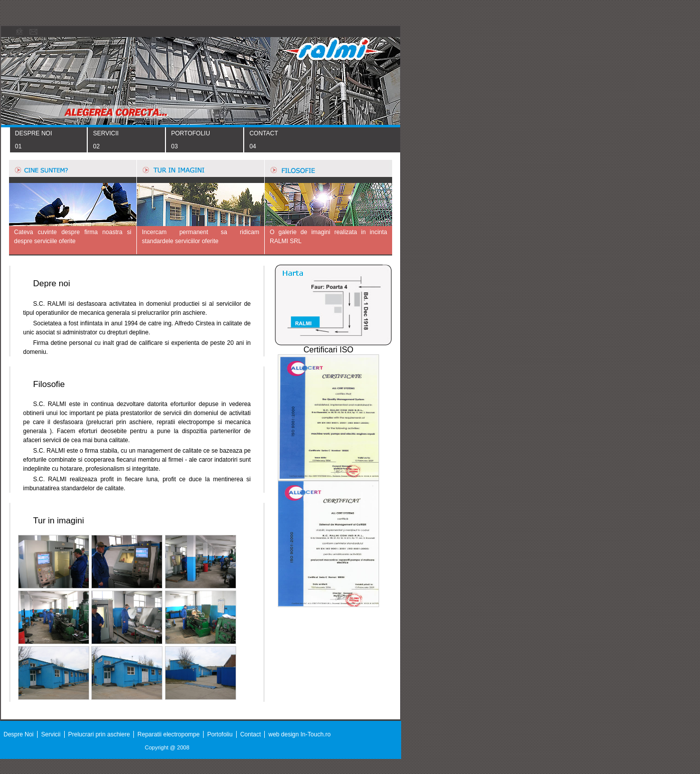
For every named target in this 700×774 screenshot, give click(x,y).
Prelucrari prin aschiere (99, 734)
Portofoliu (220, 734)
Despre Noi (19, 734)
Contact (250, 734)
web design (284, 734)
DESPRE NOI (34, 133)
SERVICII (106, 133)
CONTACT (264, 133)
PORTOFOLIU (191, 133)
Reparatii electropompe (168, 734)
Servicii (51, 734)
